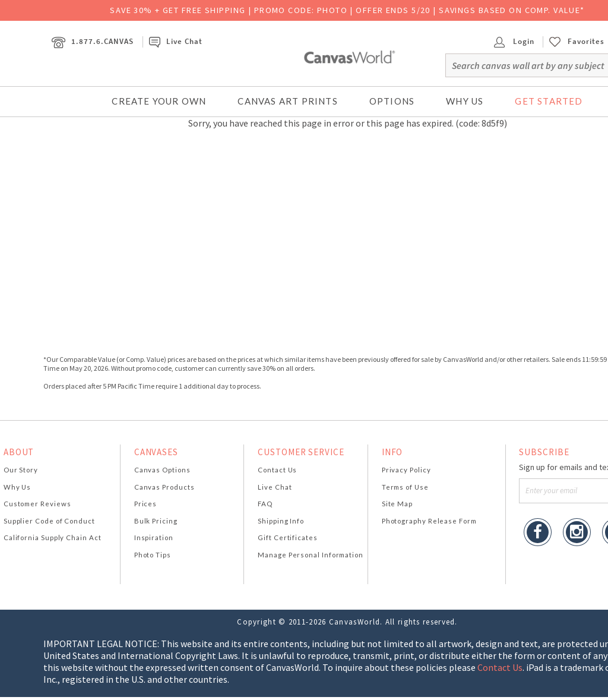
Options (392, 101)
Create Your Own (159, 101)
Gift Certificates (288, 537)
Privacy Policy (406, 470)
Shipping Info (281, 521)
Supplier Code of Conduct (49, 521)
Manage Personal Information (311, 555)
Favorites (586, 42)
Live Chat (176, 41)
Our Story (21, 470)
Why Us (465, 101)
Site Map (397, 504)
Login (514, 41)
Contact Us (277, 470)
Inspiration (154, 537)
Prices (145, 504)
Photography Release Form (429, 521)
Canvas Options (162, 470)
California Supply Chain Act (53, 537)
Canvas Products (164, 487)
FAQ (265, 504)
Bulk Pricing (156, 521)
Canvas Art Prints (287, 101)
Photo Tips (153, 555)
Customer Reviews (37, 504)
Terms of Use (405, 487)
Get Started (549, 101)
